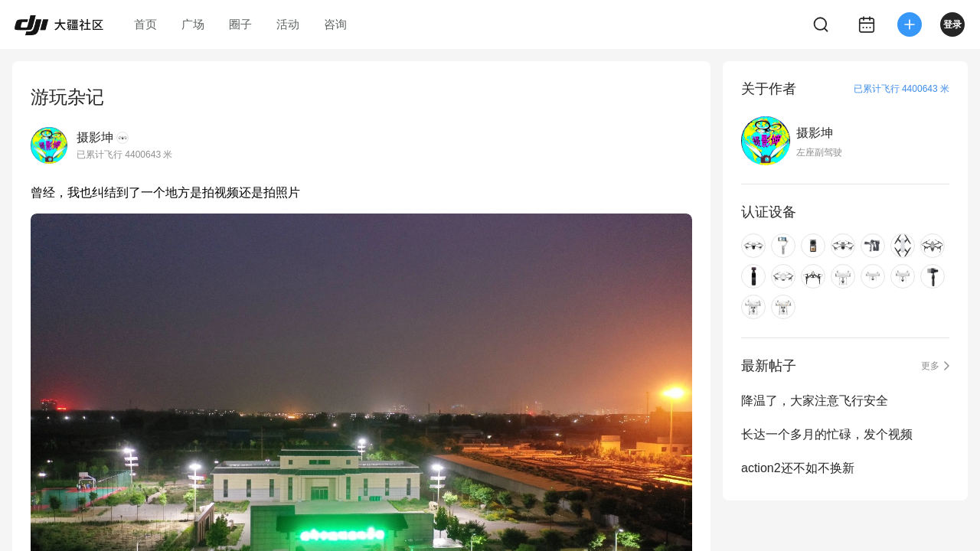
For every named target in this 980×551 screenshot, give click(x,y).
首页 (145, 24)
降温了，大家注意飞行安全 (815, 401)
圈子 (240, 24)
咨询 (335, 24)
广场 (193, 24)
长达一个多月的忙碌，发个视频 (827, 434)
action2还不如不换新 (798, 468)
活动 (288, 24)
